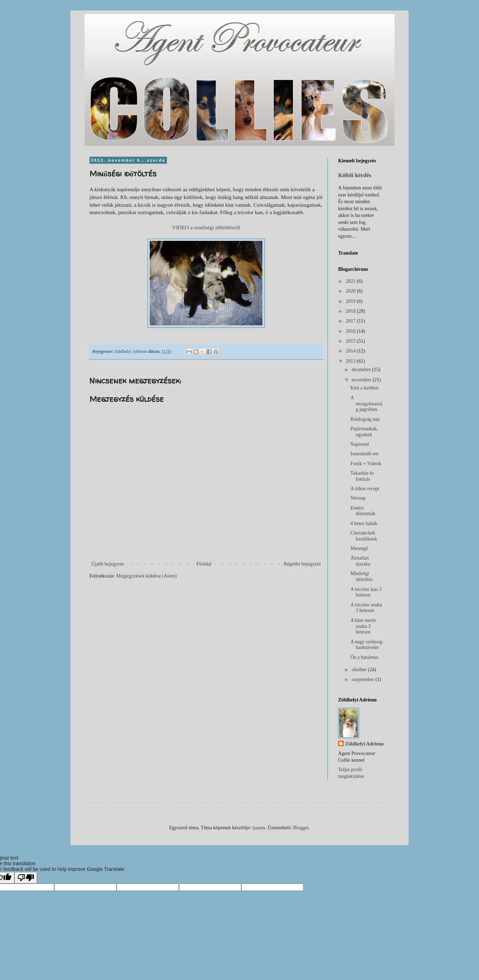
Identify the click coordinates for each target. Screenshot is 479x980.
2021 (352, 281)
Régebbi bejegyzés (302, 564)
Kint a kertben (365, 388)
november (362, 380)
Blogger (301, 828)
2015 (352, 341)
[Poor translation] (26, 878)
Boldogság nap (365, 419)
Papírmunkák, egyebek (364, 432)
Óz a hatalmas (364, 657)
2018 (352, 311)
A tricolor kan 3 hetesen (366, 592)
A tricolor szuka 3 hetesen (366, 608)
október (360, 670)
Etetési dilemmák (363, 511)
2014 (352, 351)
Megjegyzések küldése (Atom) (147, 576)
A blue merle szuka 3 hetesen (363, 626)
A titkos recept (365, 489)
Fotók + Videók (366, 464)
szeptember (363, 679)
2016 (352, 331)
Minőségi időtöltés (362, 576)
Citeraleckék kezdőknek (364, 536)
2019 (352, 301)
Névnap (358, 498)
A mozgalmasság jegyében (366, 404)
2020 (352, 291)
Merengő (359, 548)
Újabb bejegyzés (108, 564)
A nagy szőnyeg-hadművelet (367, 645)
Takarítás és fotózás (362, 476)
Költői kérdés (355, 175)
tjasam (259, 828)
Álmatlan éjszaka (360, 561)
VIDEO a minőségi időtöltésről (206, 227)
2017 (352, 321)
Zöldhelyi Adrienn (364, 744)
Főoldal (204, 564)
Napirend (360, 444)
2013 (352, 361)
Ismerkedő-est (364, 454)
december (362, 370)
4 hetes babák (364, 523)
